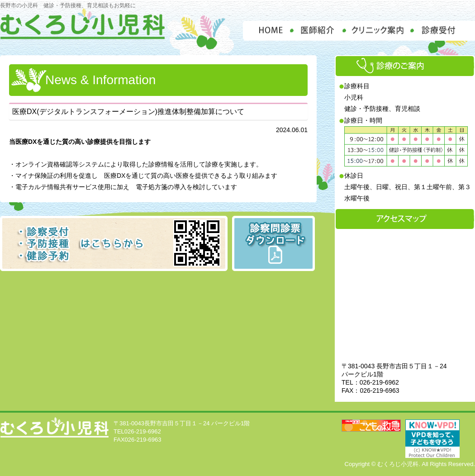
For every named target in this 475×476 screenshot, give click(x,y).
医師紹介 (318, 31)
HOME (267, 31)
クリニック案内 (378, 31)
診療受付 (444, 31)
